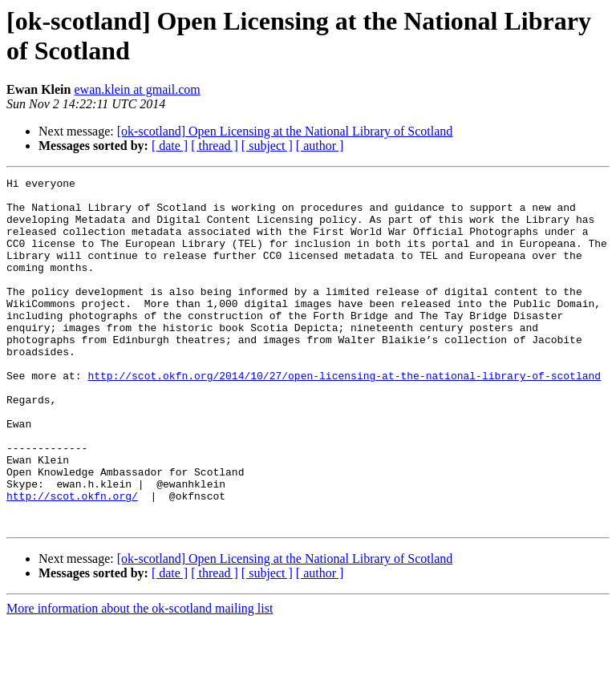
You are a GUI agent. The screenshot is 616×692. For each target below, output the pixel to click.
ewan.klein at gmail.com (137, 89)
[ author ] (320, 146)
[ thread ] (215, 146)
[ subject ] (267, 146)
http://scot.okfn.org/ (72, 560)
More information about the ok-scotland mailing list (140, 678)
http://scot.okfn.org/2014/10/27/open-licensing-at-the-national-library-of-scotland (344, 416)
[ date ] (170, 146)
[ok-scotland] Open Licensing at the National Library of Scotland (285, 131)
